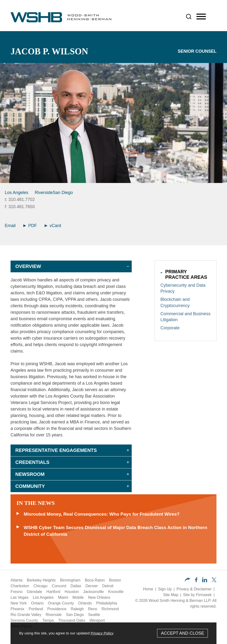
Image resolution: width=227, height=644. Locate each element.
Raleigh (77, 609)
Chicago (40, 586)
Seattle (94, 615)
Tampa (48, 620)
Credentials (32, 462)
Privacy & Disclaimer (194, 589)
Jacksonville (93, 592)
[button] (188, 580)
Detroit (108, 586)
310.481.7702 (22, 199)
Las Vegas (20, 597)
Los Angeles (17, 193)
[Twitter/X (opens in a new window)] (214, 581)
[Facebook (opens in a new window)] (196, 581)
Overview (28, 266)
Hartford (53, 592)
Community (30, 486)
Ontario (37, 603)
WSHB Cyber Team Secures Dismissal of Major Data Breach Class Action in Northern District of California (116, 531)
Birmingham (70, 580)
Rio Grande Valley (26, 615)
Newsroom (30, 474)
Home (148, 589)
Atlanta (17, 580)
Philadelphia (107, 603)
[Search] (189, 17)
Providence (57, 609)
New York (19, 603)
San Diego (63, 193)
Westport (97, 620)
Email (10, 226)
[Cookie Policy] (113, 633)
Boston (115, 580)
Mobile (78, 597)
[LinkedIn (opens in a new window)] (205, 581)
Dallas (76, 586)
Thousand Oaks (72, 620)
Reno (93, 609)
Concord (59, 586)
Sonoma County (24, 620)
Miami (63, 597)
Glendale (34, 592)
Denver (92, 586)
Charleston (20, 586)
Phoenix (17, 609)
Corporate (170, 328)
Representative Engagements (56, 450)
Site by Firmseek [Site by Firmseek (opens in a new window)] (197, 595)
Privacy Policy (102, 633)
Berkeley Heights (41, 580)
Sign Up (165, 589)
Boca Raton (95, 580)
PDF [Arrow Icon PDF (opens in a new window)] (30, 226)
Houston (72, 592)
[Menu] (201, 17)
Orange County (61, 603)
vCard (53, 226)
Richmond (110, 609)
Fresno (17, 592)
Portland (36, 609)
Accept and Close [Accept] (183, 633)
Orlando (85, 603)
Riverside (44, 193)
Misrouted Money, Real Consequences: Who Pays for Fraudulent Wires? (102, 514)
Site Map (171, 595)
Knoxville (116, 592)
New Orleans (99, 597)
